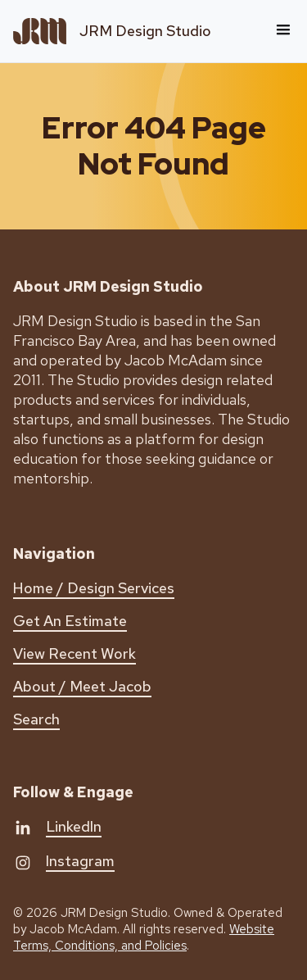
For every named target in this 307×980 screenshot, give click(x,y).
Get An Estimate (70, 621)
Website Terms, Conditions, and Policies (144, 937)
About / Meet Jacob (82, 686)
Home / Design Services (94, 588)
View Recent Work (74, 653)
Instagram (80, 861)
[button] (283, 31)
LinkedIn (74, 826)
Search (36, 719)
